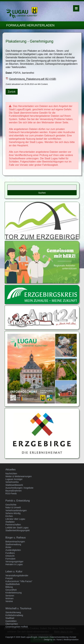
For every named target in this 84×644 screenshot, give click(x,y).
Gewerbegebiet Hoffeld (17, 627)
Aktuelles (11, 470)
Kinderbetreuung (14, 593)
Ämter (8, 547)
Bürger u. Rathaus (16, 538)
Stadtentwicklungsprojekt (18, 530)
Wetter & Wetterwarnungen (19, 476)
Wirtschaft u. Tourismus (18, 608)
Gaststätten (11, 621)
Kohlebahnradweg (14, 615)
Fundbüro (10, 553)
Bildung (9, 587)
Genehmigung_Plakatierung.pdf (33, 79)
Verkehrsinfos (12, 482)
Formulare (10, 559)
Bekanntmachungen (15, 542)
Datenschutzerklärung (59, 637)
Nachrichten (11, 474)
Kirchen (9, 516)
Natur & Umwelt (13, 507)
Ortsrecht (10, 556)
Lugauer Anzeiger (14, 479)
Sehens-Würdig (13, 513)
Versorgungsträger (14, 562)
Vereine (9, 601)
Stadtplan (10, 522)
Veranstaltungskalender (17, 575)
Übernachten (12, 624)
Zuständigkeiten (13, 550)
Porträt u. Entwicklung (18, 501)
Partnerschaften (13, 525)
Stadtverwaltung (13, 544)
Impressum (44, 637)
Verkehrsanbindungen (16, 510)
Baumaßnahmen (14, 491)
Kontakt (73, 637)
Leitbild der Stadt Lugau (17, 528)
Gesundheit (11, 590)
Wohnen (10, 598)
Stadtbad (10, 618)
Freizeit (9, 578)
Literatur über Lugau (15, 519)
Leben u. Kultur (14, 571)
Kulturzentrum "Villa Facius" (19, 581)
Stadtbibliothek (13, 584)
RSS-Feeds (11, 493)
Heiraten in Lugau (14, 564)
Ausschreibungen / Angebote (19, 488)
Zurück (12, 92)
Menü (76, 8)
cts (54, 640)
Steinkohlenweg (13, 612)
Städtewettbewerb (14, 485)
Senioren (10, 596)
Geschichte (11, 505)
